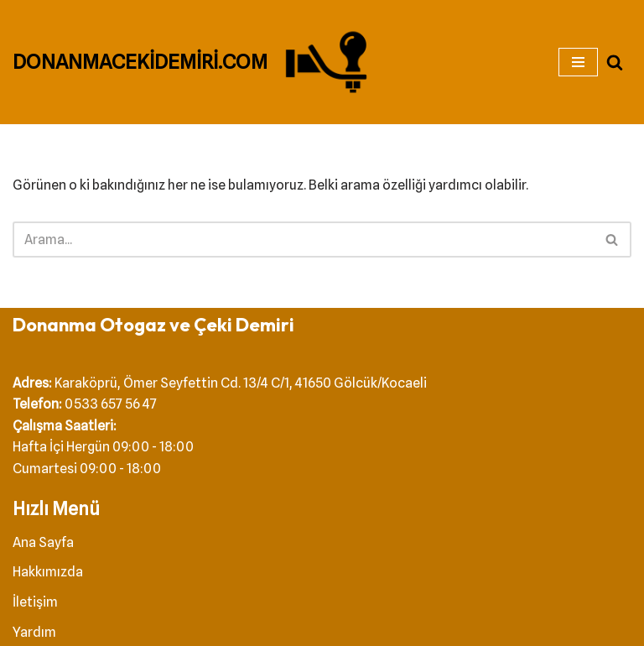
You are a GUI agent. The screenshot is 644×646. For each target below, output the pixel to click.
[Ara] (615, 62)
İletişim (35, 602)
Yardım (34, 632)
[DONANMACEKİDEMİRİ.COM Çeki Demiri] (195, 62)
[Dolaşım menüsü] (578, 62)
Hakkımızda (48, 572)
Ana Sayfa (43, 542)
